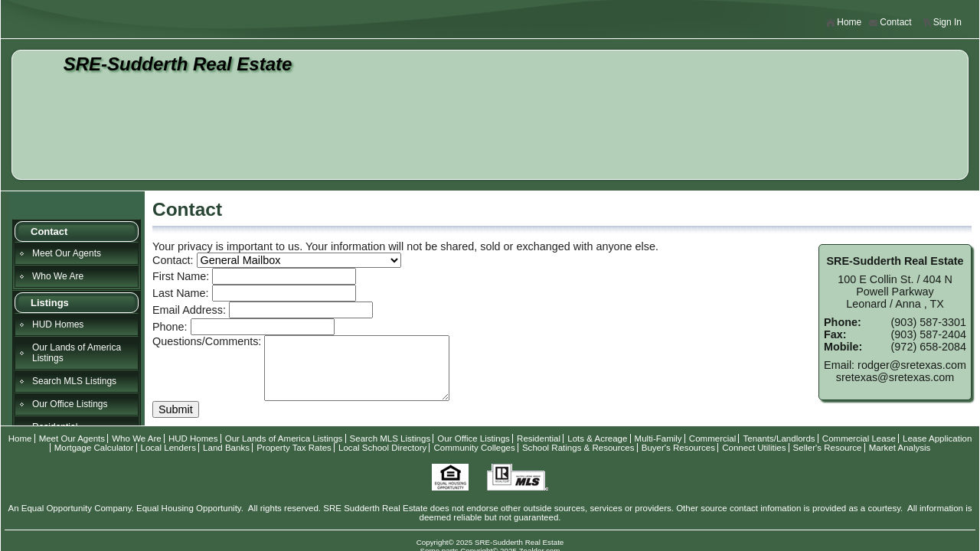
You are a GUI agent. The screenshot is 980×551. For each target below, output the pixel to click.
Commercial (712, 439)
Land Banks (226, 448)
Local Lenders (168, 448)
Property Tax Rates (294, 448)
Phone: (170, 327)
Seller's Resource (828, 448)
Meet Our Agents (67, 253)
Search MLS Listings (74, 381)
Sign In (942, 23)
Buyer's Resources (678, 448)
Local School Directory (382, 448)
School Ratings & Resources (578, 448)
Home (843, 23)
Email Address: (189, 310)
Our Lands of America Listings (77, 353)
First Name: (181, 276)
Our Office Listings (70, 404)
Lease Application (937, 439)
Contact (890, 23)
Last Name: (181, 293)
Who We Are (58, 276)
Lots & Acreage (597, 439)
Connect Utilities (754, 448)
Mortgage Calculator (94, 448)
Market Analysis (900, 448)
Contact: (173, 260)
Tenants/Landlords (779, 439)
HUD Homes (58, 324)
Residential (539, 439)
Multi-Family (658, 439)
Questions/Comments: (207, 341)
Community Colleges (474, 448)
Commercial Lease (859, 439)
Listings (50, 303)
